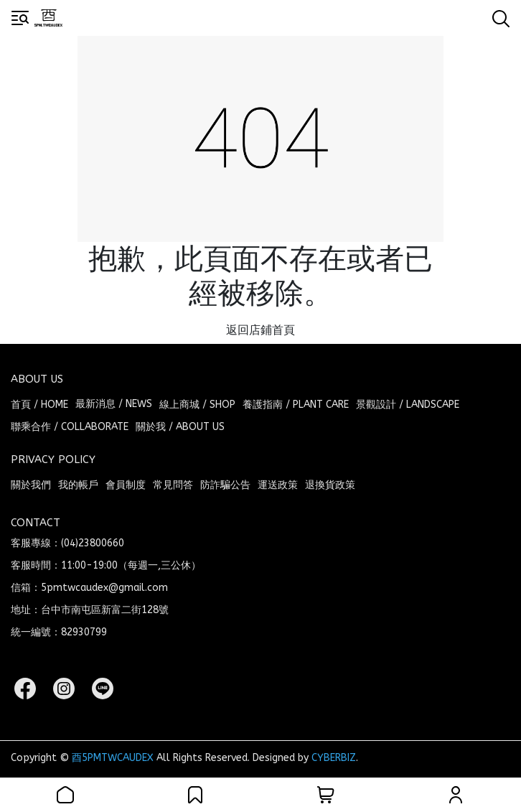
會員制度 (126, 485)
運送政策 (278, 485)
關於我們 (31, 485)
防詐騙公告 (225, 485)
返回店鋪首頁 (260, 330)
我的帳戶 (78, 485)
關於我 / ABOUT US (180, 427)
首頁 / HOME (39, 405)
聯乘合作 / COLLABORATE (70, 427)
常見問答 (173, 485)
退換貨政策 (330, 485)
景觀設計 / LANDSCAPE (408, 405)
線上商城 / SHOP (197, 405)
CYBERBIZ (334, 758)
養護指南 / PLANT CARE (296, 405)
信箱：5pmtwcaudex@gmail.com (89, 588)
